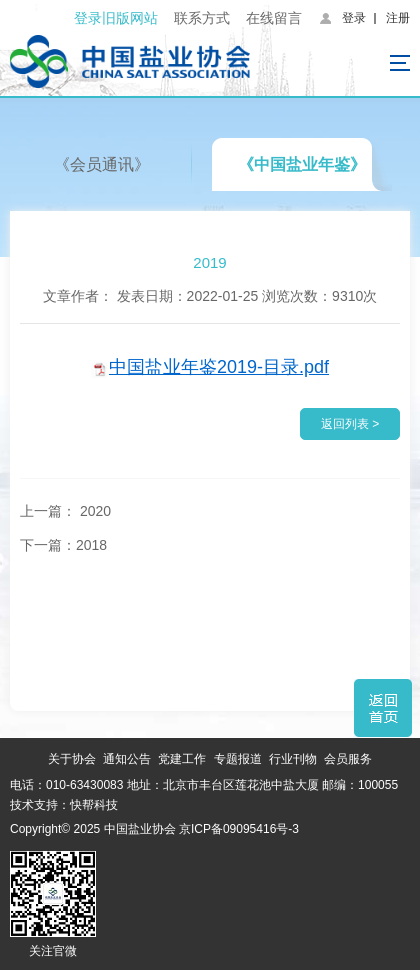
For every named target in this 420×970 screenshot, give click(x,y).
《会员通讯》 (102, 164)
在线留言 (274, 18)
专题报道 (238, 759)
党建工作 (182, 759)
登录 (354, 18)
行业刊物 (293, 759)
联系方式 (202, 18)
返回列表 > (350, 424)
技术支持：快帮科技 (64, 805)
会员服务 (348, 759)
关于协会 (72, 759)
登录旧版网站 (116, 18)
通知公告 (127, 759)
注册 (398, 18)
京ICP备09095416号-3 (239, 829)
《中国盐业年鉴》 (302, 164)
